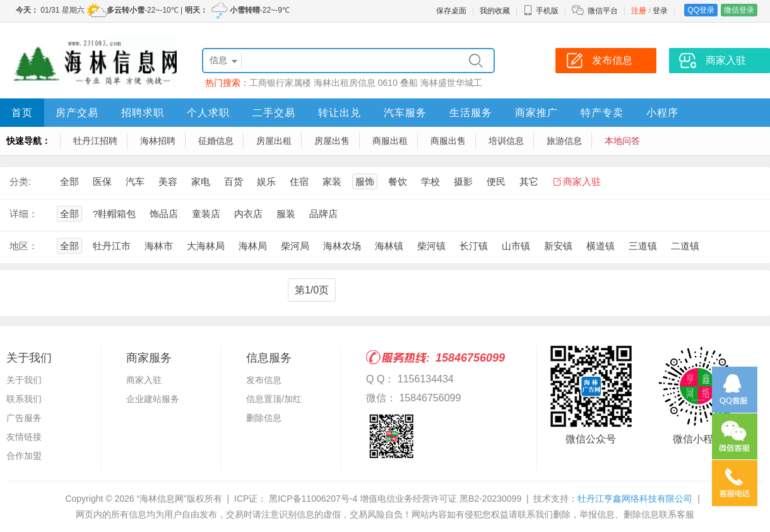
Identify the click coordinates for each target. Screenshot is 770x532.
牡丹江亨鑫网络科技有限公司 (635, 499)
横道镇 (601, 246)
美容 (168, 181)
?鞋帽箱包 (114, 214)
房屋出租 (274, 141)
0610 (388, 83)
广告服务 (24, 418)
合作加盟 (24, 456)
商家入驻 (582, 181)
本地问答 (622, 141)
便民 (496, 181)
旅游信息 (564, 141)
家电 (201, 181)
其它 (529, 181)
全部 (69, 181)
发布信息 (264, 380)
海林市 (159, 246)
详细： (24, 214)
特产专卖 (602, 113)
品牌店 (323, 214)
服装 (286, 214)
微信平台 (603, 11)
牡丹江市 (112, 246)
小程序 (662, 113)
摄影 (463, 181)
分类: (20, 181)
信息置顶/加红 (274, 399)
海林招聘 (158, 141)
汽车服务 (405, 113)
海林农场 (342, 246)
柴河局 (295, 246)
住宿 (299, 181)
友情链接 (24, 437)
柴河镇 (431, 246)
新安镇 (558, 246)
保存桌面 (451, 11)
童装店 (206, 214)
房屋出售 (332, 141)
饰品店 (164, 214)
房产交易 (77, 113)
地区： (24, 246)
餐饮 (398, 181)
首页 (22, 113)
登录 (660, 11)
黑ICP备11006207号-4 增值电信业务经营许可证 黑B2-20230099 (394, 499)
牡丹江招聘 (95, 141)
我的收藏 (495, 11)
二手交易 (274, 113)
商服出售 (448, 141)
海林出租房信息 (345, 83)
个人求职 (208, 113)
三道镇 (643, 246)
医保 (102, 181)
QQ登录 (701, 10)
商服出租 (390, 141)
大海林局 (206, 246)
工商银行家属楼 (280, 83)
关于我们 (24, 380)
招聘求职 (143, 113)
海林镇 (389, 246)
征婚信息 (216, 141)
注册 (639, 11)
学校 (430, 181)
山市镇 (516, 246)
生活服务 (471, 113)
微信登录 (739, 10)
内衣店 (248, 214)
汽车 (135, 181)
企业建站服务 (153, 399)
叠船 (409, 83)
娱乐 (266, 181)
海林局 (253, 246)
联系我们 (24, 399)
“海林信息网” (161, 499)
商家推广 (536, 113)
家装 (332, 181)
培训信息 (506, 141)
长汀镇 (474, 246)
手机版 (541, 11)
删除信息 (264, 418)
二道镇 (685, 246)
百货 (234, 181)
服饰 (365, 181)
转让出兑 (340, 113)
